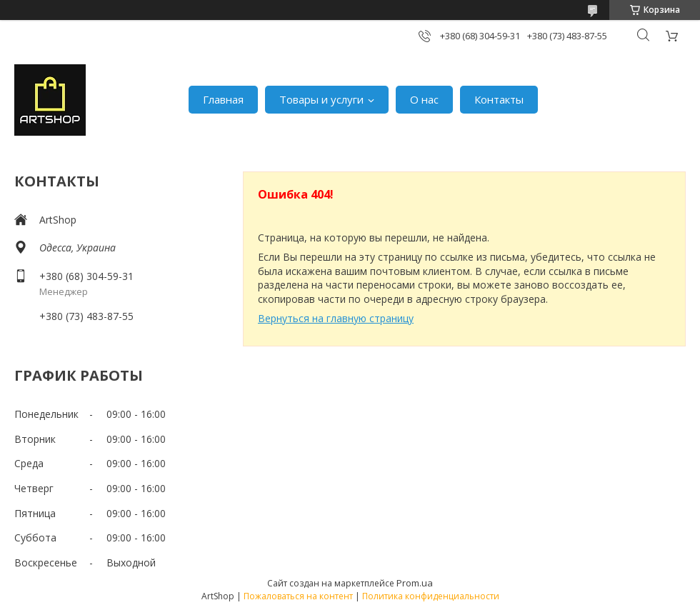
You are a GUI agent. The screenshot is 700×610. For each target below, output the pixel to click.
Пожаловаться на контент (298, 596)
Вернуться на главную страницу (336, 318)
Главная (223, 99)
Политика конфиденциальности (431, 596)
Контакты (499, 99)
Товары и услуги (321, 99)
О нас (424, 99)
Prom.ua (415, 583)
